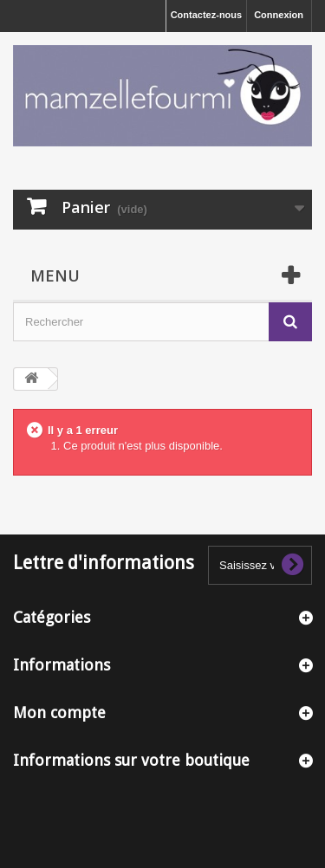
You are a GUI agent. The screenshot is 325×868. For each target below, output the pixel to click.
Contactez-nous (207, 15)
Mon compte (59, 713)
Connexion (279, 15)
